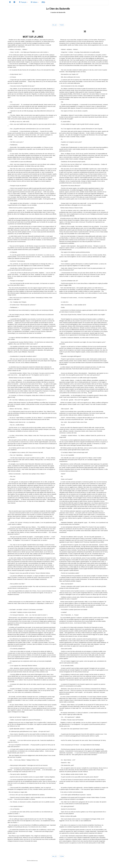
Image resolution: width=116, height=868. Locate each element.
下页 (61, 25)
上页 (55, 25)
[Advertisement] (58, 17)
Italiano (35, 2)
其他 (44, 2)
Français (23, 2)
